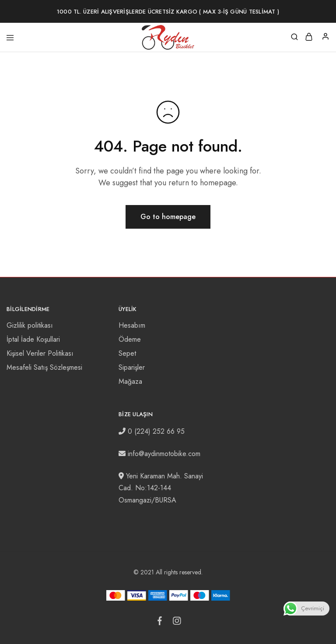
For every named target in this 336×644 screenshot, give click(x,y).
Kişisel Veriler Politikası (40, 353)
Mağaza (130, 381)
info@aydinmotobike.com (164, 454)
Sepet (127, 353)
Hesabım (132, 325)
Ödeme (130, 339)
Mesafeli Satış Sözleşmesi (44, 367)
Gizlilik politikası (30, 325)
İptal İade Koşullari (33, 339)
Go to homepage (168, 217)
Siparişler (132, 367)
